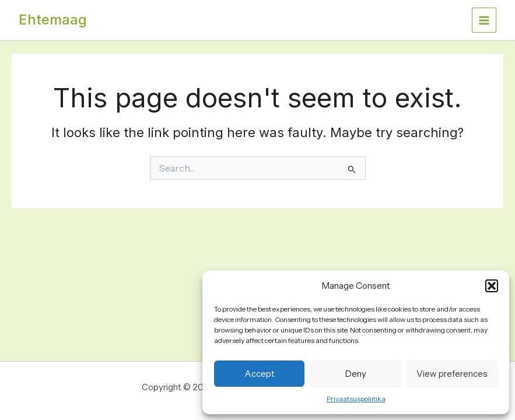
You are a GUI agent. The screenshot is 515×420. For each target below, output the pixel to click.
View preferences (452, 374)
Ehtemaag (53, 20)
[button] (492, 286)
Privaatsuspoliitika (356, 399)
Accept (260, 374)
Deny (356, 374)
